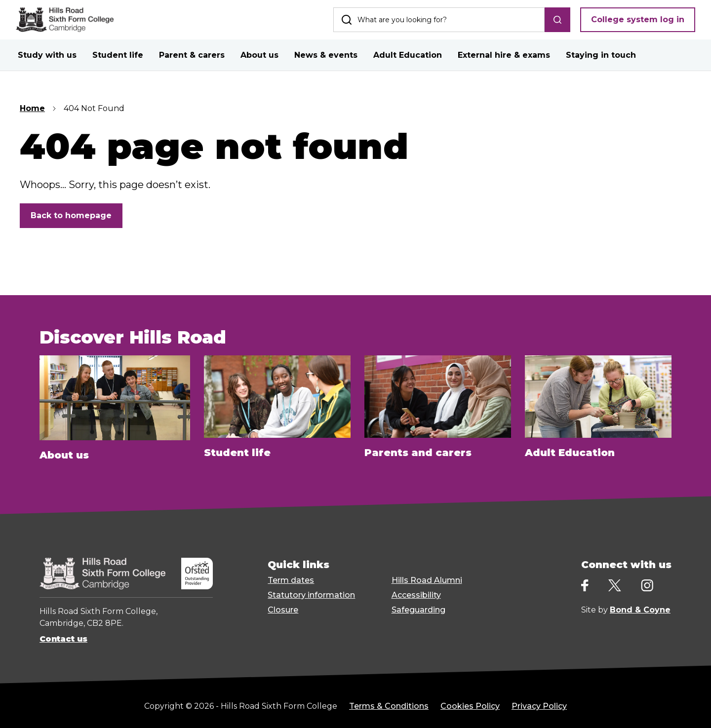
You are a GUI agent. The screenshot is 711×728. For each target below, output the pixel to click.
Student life (118, 55)
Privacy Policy (539, 706)
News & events (326, 55)
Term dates (291, 580)
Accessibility (416, 595)
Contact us (63, 639)
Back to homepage (71, 215)
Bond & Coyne (640, 610)
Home (32, 108)
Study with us (47, 55)
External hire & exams (504, 55)
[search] (557, 20)
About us (259, 55)
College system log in (638, 19)
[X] (615, 585)
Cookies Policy (470, 706)
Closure (283, 610)
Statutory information (311, 595)
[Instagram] (647, 586)
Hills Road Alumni (427, 580)
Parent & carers (192, 55)
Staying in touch (601, 55)
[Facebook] (585, 586)
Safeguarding (418, 610)
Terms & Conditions (389, 706)
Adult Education (408, 55)
